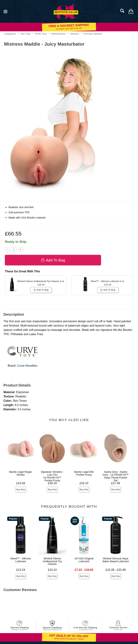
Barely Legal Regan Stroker (21, 473)
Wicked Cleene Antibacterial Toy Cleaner (52, 561)
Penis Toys (41, 34)
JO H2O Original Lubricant (84, 560)
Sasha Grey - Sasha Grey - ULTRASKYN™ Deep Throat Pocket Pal (116, 476)
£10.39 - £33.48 (116, 570)
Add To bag (53, 260)
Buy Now (21, 490)
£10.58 (21, 483)
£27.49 (116, 483)
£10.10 (52, 570)
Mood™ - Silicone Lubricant (21, 560)
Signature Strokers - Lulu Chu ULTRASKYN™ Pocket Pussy (52, 476)
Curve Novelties (27, 366)
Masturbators (58, 34)
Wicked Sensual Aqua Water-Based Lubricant (116, 560)
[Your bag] (131, 11)
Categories (10, 34)
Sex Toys (26, 34)
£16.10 (84, 483)
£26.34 (52, 483)
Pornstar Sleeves (93, 34)
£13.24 (21, 570)
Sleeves (75, 34)
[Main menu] (5, 11)
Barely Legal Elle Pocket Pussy (84, 473)
